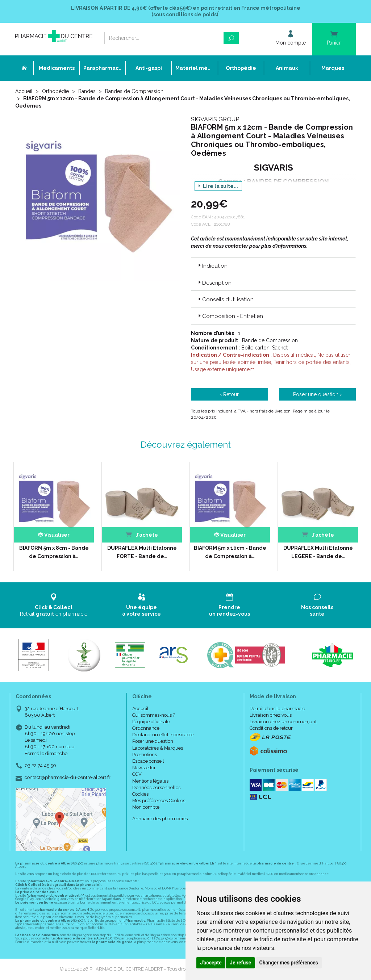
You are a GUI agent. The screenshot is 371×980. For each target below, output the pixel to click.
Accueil (24, 91)
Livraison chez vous (271, 715)
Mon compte (146, 807)
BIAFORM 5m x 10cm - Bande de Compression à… (230, 552)
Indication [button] (212, 266)
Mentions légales (150, 781)
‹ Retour (229, 394)
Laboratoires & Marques (158, 748)
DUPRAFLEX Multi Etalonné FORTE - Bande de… (142, 552)
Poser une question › (317, 394)
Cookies (140, 794)
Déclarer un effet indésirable (163, 735)
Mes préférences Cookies (159, 801)
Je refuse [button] (240, 963)
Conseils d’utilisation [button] (225, 300)
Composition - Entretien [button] (230, 316)
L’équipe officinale (151, 722)
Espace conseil (148, 761)
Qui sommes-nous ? (154, 715)
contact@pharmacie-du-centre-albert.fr (68, 778)
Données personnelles (156, 788)
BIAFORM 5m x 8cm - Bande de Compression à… (54, 552)
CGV (137, 774)
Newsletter (144, 768)
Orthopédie (55, 91)
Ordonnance (146, 728)
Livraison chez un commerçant (283, 722)
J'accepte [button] (211, 963)
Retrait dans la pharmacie (277, 709)
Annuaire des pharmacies (160, 819)
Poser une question (153, 741)
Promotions (145, 755)
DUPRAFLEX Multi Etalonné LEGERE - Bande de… (318, 552)
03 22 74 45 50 (40, 765)
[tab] (273, 265)
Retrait (54, 605)
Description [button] (214, 283)
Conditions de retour (271, 728)
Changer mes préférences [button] (289, 963)
